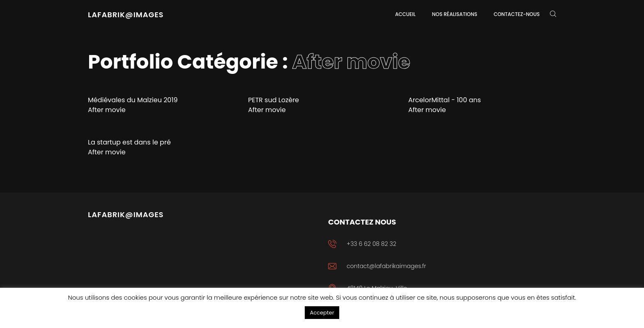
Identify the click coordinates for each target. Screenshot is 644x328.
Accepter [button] (322, 313)
